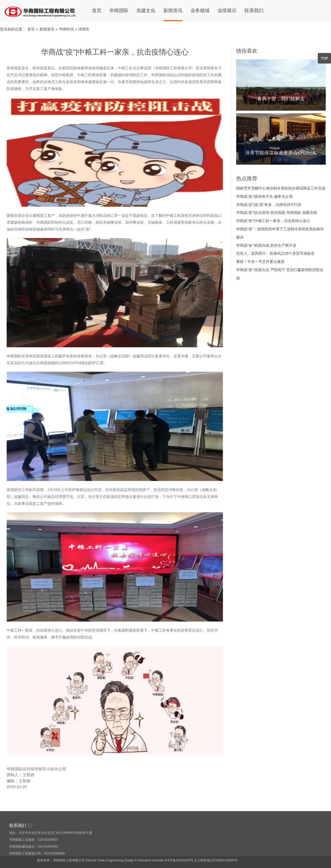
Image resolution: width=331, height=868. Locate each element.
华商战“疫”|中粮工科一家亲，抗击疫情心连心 (273, 221)
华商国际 (119, 11)
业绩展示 (227, 11)
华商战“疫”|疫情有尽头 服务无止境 (264, 196)
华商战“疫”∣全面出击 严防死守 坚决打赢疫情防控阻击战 (280, 274)
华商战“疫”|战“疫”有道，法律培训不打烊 (269, 205)
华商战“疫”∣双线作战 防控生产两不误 (266, 245)
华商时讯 (66, 29)
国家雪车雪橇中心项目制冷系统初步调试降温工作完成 (281, 188)
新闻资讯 (173, 11)
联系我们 (254, 11)
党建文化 (146, 11)
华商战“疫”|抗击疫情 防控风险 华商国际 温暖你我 (277, 213)
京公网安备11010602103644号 (216, 860)
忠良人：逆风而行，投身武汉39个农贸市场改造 (275, 253)
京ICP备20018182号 (179, 860)
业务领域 (200, 11)
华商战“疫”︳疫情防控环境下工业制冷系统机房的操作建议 (280, 233)
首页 (97, 11)
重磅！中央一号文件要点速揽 (260, 262)
